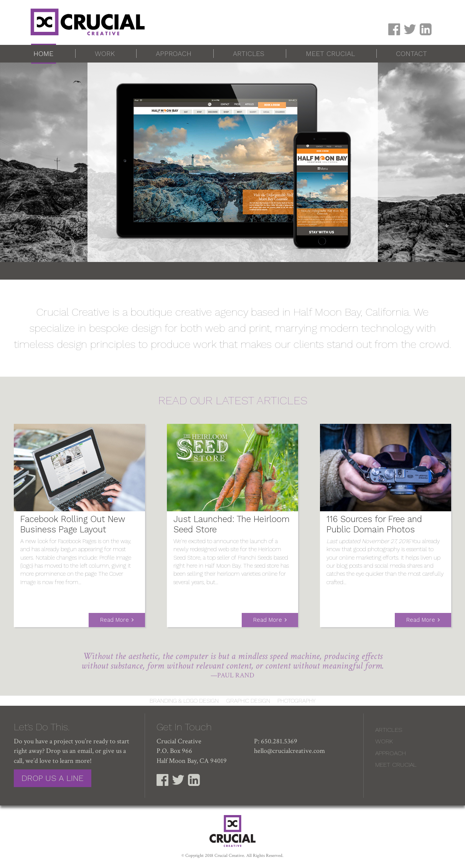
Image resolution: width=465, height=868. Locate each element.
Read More (115, 620)
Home (43, 54)
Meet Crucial (330, 54)
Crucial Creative (229, 856)
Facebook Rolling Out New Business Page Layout (73, 524)
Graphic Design (248, 701)
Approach (174, 54)
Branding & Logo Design (184, 701)
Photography (296, 701)
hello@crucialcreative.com (289, 751)
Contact (411, 54)
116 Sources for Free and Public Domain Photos (374, 524)
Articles (249, 54)
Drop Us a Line (53, 778)
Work (105, 54)
